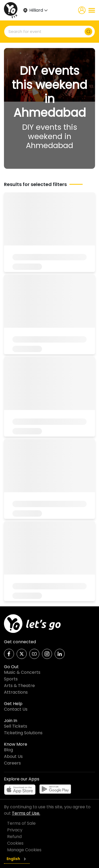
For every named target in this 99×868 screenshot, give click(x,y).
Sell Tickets (16, 726)
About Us (13, 756)
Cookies (15, 843)
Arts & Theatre (19, 686)
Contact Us (16, 709)
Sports (11, 679)
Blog (8, 750)
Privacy (15, 830)
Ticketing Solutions (23, 733)
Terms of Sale (21, 823)
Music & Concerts (22, 672)
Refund (14, 837)
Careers (12, 763)
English (17, 859)
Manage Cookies (24, 850)
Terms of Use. (26, 813)
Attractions (16, 692)
